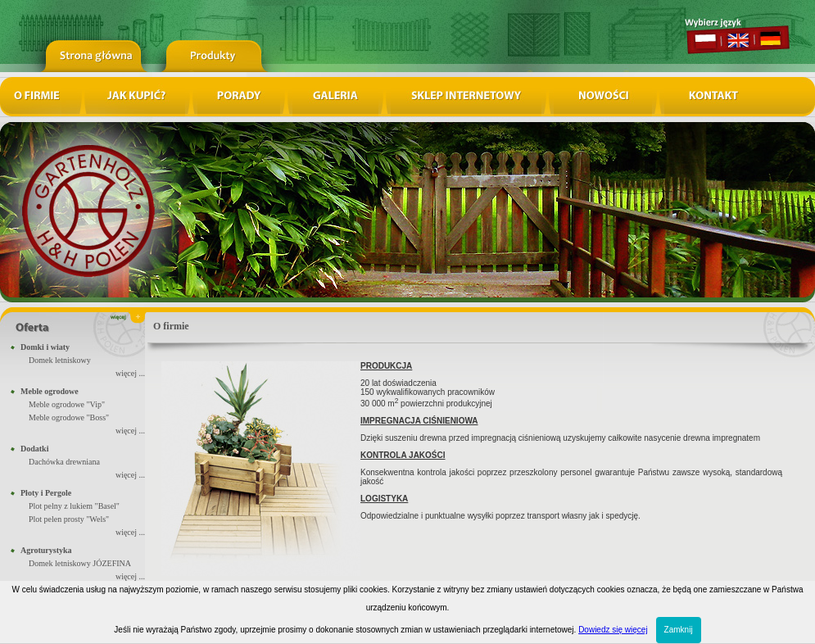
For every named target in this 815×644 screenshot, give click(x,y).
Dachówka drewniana (64, 462)
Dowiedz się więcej (613, 630)
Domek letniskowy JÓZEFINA (80, 563)
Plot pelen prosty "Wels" (69, 519)
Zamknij (679, 630)
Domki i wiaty (45, 347)
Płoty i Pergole (46, 493)
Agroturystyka (46, 550)
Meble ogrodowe (50, 391)
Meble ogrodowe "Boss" (69, 417)
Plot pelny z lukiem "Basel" (74, 506)
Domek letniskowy (60, 360)
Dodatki (34, 449)
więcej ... (130, 373)
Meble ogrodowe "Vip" (67, 404)
